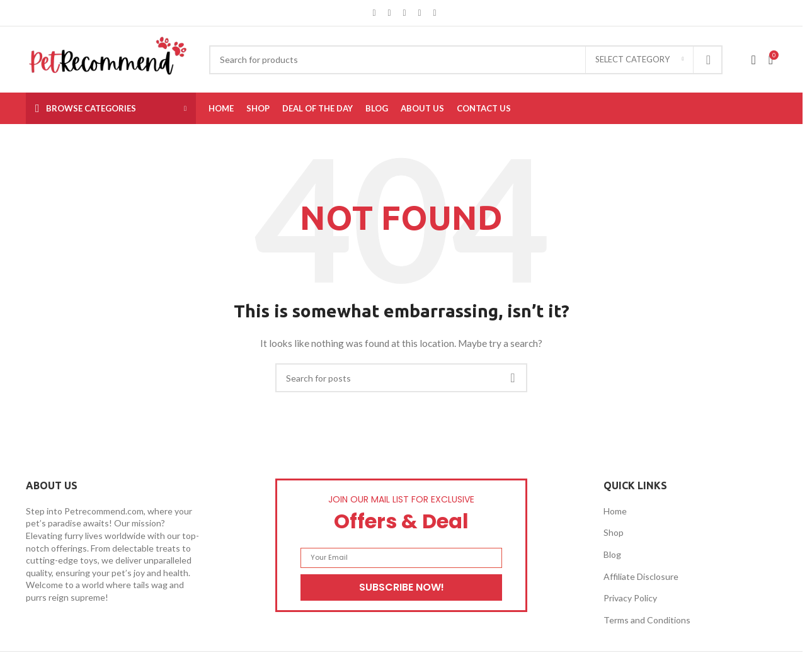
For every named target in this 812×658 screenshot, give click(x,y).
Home (615, 511)
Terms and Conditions (647, 620)
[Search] (466, 60)
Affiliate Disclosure (641, 576)
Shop (614, 532)
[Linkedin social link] (420, 13)
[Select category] (639, 60)
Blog (612, 554)
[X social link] (389, 13)
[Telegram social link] (435, 13)
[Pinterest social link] (404, 13)
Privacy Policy (630, 598)
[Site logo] (108, 58)
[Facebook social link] (374, 13)
